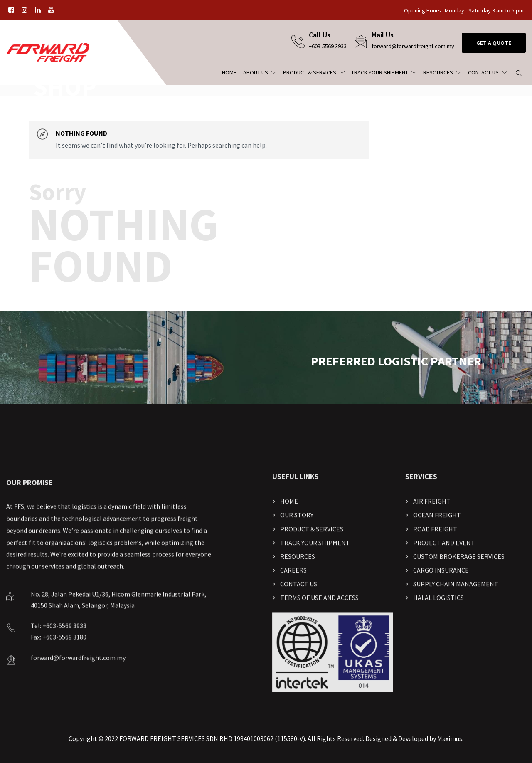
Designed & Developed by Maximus (414, 738)
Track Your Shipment (380, 72)
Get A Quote (494, 43)
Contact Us (483, 72)
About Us (256, 72)
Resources (438, 72)
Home (229, 72)
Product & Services (310, 72)
